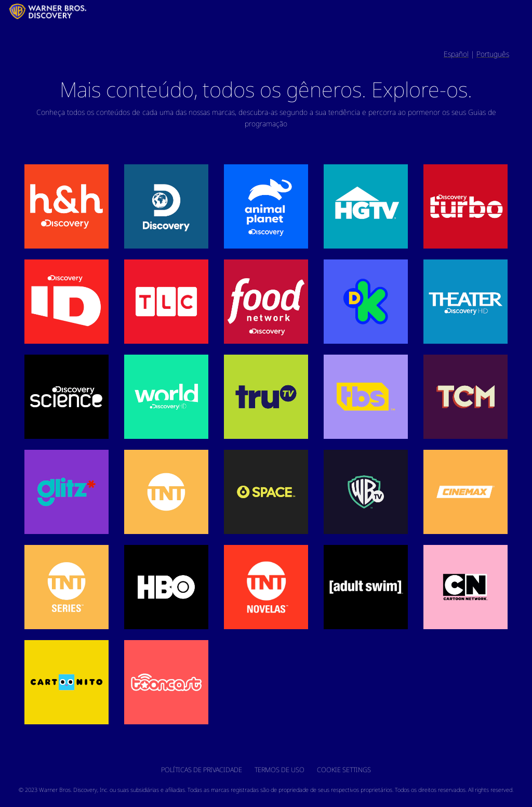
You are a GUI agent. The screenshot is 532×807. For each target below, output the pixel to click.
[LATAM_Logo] (6, 11)
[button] (66, 206)
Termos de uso (280, 770)
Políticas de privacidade (202, 770)
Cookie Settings (344, 770)
